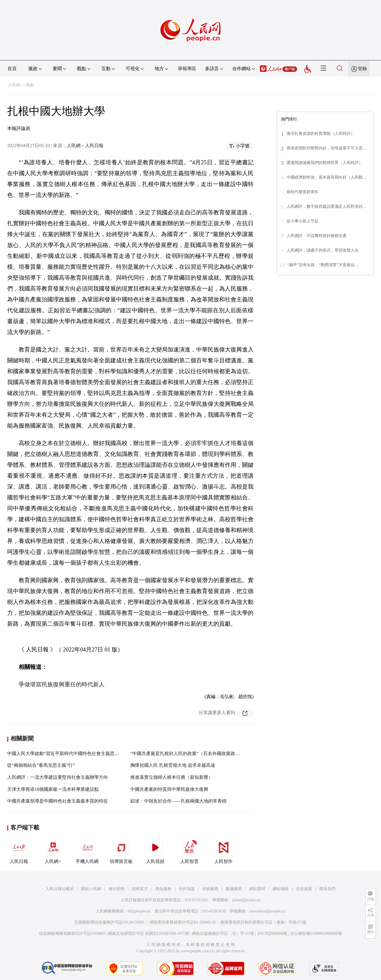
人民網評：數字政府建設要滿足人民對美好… (327, 207)
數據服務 (234, 889)
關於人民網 (91, 889)
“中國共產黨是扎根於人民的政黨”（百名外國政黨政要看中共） (194, 753)
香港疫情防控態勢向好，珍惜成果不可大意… (327, 148)
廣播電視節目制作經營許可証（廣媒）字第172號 (263, 922)
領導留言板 (121, 851)
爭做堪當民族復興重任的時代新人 (62, 684)
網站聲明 (257, 889)
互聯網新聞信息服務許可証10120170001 (110, 922)
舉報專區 (187, 69)
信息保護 (304, 889)
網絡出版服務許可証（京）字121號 (223, 933)
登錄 (362, 69)
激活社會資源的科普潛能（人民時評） (321, 134)
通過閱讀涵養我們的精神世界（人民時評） (325, 163)
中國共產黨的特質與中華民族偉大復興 (169, 789)
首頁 (12, 69)
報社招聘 (117, 889)
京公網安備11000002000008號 (316, 933)
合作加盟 (187, 889)
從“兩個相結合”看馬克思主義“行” (41, 765)
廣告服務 (163, 889)
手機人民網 (87, 851)
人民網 (14, 85)
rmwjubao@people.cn (268, 911)
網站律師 (280, 889)
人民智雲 (189, 851)
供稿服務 (210, 889)
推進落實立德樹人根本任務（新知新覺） (172, 777)
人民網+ (53, 851)
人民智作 (223, 851)
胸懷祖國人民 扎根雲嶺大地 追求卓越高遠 (173, 765)
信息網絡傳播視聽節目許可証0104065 (72, 933)
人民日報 (19, 851)
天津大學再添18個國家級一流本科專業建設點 (53, 789)
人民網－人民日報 (85, 146)
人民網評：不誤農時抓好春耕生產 (317, 236)
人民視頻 (155, 851)
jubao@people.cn (246, 900)
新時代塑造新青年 (303, 192)
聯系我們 (327, 889)
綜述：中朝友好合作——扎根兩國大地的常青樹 (178, 801)
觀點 (30, 85)
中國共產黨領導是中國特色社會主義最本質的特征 (58, 801)
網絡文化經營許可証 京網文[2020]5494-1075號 (149, 933)
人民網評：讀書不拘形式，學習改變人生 (323, 250)
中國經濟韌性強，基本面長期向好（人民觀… (327, 177)
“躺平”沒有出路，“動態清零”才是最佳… (323, 265)
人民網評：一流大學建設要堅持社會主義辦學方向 (58, 777)
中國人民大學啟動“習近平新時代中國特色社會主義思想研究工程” (73, 753)
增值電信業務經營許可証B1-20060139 (183, 922)
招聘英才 (140, 889)
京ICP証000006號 (272, 933)
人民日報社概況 (60, 889)
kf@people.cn (139, 911)
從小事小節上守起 (303, 221)
